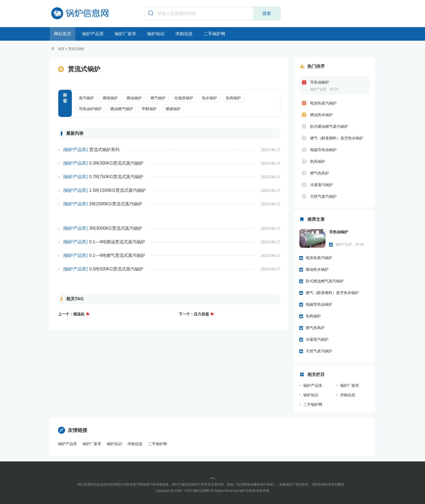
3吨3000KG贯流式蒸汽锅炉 (116, 228)
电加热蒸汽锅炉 (323, 103)
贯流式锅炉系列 (104, 150)
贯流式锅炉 (76, 49)
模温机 (79, 314)
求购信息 (184, 34)
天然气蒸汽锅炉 (323, 196)
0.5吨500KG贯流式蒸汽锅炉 (116, 269)
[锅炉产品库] (75, 150)
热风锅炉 (233, 98)
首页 (61, 49)
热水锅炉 (210, 98)
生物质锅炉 (184, 98)
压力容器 (201, 314)
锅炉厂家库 (125, 34)
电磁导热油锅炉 (323, 150)
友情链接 (73, 430)
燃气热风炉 (320, 173)
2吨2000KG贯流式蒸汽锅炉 (116, 204)
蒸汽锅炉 (86, 98)
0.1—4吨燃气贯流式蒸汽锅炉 (117, 255)
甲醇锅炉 (149, 109)
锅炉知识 (156, 34)
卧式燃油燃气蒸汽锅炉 (329, 126)
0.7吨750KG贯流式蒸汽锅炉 (116, 177)
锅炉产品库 (93, 34)
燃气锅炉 (158, 98)
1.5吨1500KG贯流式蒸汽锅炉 (117, 190)
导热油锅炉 (320, 82)
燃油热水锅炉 (321, 115)
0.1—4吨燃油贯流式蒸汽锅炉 (117, 242)
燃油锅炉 (134, 98)
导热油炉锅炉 (90, 109)
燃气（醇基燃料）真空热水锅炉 (337, 138)
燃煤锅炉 (173, 109)
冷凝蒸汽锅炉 (321, 185)
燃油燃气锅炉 (122, 109)
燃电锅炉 (110, 98)
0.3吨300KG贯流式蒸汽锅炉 (116, 163)
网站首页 (63, 34)
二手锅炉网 (214, 34)
